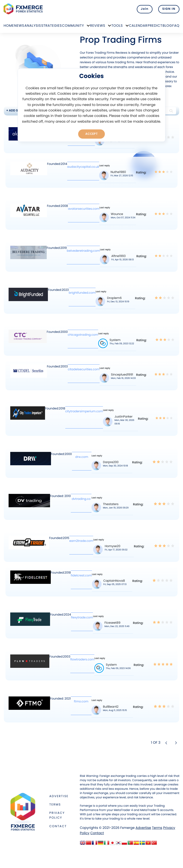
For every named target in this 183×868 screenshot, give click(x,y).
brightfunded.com (82, 293)
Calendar (138, 26)
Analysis (33, 26)
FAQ (176, 26)
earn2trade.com (81, 541)
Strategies (52, 26)
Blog (167, 26)
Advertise (59, 796)
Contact (58, 826)
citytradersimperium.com (84, 411)
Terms (55, 805)
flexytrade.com (82, 618)
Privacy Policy (57, 815)
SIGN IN (169, 9)
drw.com (82, 457)
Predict (155, 26)
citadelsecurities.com (84, 369)
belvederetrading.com (83, 251)
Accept (91, 134)
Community (73, 26)
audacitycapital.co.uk (83, 167)
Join (145, 9)
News (19, 26)
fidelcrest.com (81, 576)
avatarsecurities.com (84, 209)
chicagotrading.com (83, 335)
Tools (117, 26)
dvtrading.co (81, 499)
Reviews (98, 26)
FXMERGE (24, 9)
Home (9, 26)
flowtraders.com (82, 660)
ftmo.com (81, 702)
